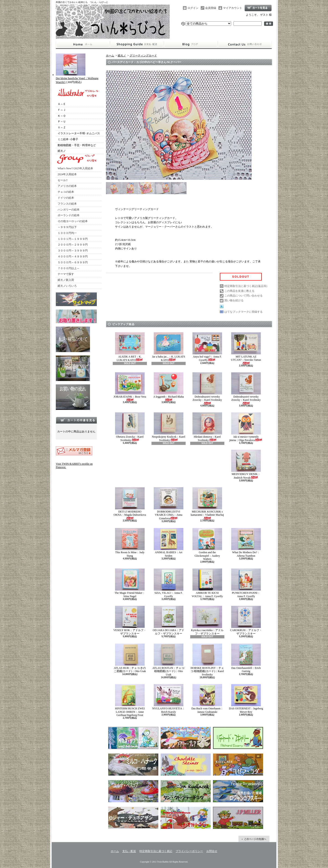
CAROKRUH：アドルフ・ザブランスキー (246, 620)
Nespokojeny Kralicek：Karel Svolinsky (169, 427)
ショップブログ (191, 45)
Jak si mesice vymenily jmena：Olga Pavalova (246, 427)
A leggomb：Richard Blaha (169, 387)
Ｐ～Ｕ (62, 122)
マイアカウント (233, 8)
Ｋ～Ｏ (62, 116)
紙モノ (62, 151)
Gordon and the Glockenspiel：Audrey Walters (207, 544)
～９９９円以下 (67, 227)
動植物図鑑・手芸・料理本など (77, 145)
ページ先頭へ (254, 839)
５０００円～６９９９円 (73, 262)
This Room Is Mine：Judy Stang (130, 543)
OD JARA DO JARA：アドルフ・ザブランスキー (168, 620)
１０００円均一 (67, 233)
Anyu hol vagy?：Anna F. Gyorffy (207, 347)
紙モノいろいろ (67, 286)
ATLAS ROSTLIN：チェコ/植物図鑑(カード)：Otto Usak (169, 660)
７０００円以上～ (69, 268)
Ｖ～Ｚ (62, 127)
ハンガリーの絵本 (69, 210)
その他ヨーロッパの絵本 (73, 221)
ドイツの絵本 (66, 198)
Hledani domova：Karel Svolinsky (207, 427)
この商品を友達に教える (239, 291)
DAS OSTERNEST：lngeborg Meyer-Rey (246, 699)
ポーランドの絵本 (69, 215)
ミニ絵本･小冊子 (68, 139)
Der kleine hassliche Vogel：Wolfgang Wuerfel (77, 78)
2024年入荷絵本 (67, 174)
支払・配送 (129, 851)
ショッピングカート (258, 8)
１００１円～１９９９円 (73, 239)
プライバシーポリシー (189, 851)
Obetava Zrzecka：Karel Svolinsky (130, 427)
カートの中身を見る (76, 420)
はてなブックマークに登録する (243, 312)
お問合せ (245, 45)
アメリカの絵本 (67, 186)
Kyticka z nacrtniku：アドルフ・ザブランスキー (207, 620)
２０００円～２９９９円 (73, 245)
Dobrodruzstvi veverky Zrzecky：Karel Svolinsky (207, 388)
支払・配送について (137, 45)
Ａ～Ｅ (62, 104)
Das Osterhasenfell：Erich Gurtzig (246, 658)
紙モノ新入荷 (66, 280)
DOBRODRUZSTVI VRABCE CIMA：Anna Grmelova (169, 504)
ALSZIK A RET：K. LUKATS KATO (130, 347)
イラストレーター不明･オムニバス (79, 133)
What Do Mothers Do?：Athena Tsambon (246, 543)
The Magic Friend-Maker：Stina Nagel (130, 583)
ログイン (193, 8)
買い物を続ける (234, 300)
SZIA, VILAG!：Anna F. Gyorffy (169, 583)
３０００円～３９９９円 (73, 251)
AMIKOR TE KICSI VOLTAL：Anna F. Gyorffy (207, 583)
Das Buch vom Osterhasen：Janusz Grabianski (207, 699)
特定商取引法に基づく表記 (156, 851)
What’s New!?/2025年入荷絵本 (75, 168)
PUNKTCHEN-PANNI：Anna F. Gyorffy (246, 583)
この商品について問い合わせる (243, 296)
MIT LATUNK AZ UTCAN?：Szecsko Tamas (246, 348)
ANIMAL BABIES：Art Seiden (169, 543)
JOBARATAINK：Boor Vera (130, 387)
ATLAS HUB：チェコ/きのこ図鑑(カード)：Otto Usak (130, 658)
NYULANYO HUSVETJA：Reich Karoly (169, 699)
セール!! (63, 180)
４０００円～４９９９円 (73, 256)
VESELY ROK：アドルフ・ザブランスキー (130, 620)
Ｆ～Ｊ (62, 110)
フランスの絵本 (67, 204)
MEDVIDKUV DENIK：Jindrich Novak (246, 464)
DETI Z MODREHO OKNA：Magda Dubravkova (130, 503)
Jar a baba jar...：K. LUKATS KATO (169, 347)
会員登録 (211, 8)
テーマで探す (66, 274)
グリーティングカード (143, 56)
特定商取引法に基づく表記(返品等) (246, 286)
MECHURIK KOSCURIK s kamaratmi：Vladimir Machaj (207, 503)
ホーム (83, 45)
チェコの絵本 (66, 192)
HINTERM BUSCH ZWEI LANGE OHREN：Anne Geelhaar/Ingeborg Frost (130, 700)
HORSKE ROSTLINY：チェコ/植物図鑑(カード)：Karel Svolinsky (207, 660)
